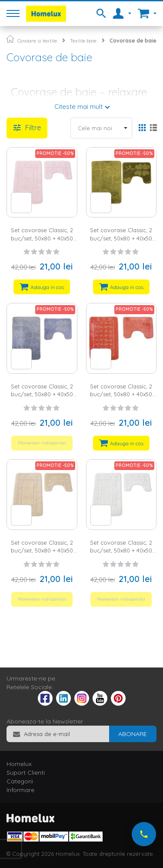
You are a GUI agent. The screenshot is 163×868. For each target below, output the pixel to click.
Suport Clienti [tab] (26, 773)
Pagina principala (10, 39)
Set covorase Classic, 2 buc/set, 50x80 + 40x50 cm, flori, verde (121, 238)
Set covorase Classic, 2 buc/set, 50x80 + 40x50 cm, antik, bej (42, 551)
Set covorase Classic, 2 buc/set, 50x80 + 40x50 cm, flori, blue (42, 394)
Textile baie (83, 41)
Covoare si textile (37, 41)
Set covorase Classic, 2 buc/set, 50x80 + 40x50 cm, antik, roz (42, 238)
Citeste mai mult (78, 107)
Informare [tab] (20, 790)
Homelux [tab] (19, 764)
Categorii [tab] (20, 781)
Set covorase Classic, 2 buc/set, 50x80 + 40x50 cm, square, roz (121, 394)
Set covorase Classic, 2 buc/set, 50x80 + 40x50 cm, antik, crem (121, 551)
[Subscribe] (133, 734)
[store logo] (46, 14)
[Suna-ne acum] (144, 834)
